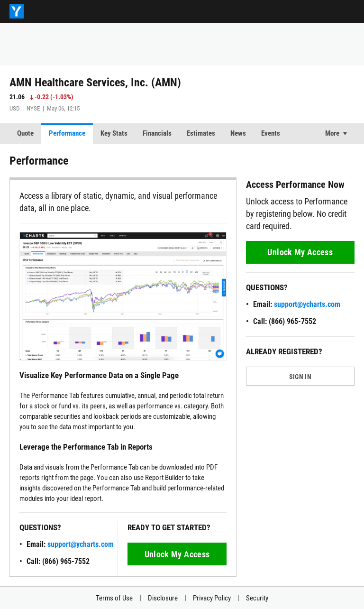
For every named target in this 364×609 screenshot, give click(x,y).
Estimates (201, 133)
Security (257, 598)
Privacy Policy (212, 598)
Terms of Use (114, 598)
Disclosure (163, 598)
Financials (157, 133)
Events (271, 133)
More (332, 133)
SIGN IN (300, 377)
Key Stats (114, 133)
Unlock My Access (177, 554)
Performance (67, 133)
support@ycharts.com (81, 544)
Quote (25, 133)
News (238, 133)
